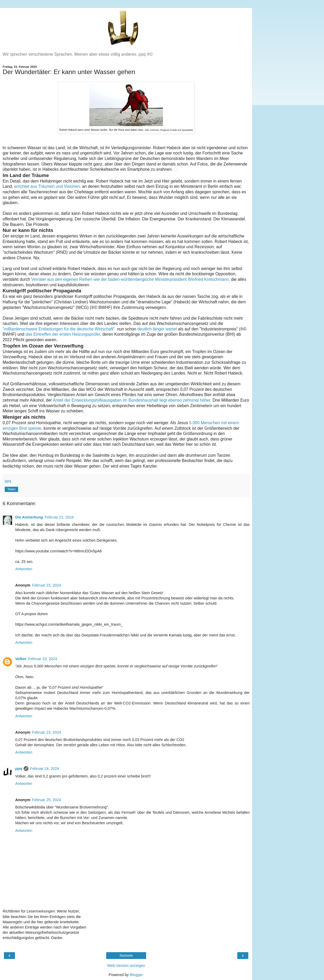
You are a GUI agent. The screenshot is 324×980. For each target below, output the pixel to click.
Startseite (126, 956)
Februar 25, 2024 (47, 800)
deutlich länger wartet (158, 329)
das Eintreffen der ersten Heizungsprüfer (63, 334)
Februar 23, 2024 (59, 517)
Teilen (11, 489)
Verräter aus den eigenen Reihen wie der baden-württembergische (131, 279)
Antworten (24, 569)
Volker (21, 659)
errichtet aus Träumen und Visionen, (48, 186)
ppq (19, 769)
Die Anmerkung (29, 517)
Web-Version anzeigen (126, 966)
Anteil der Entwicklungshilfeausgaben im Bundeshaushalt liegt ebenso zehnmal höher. (133, 400)
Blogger (136, 975)
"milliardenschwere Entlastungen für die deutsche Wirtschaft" (59, 329)
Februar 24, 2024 (44, 769)
